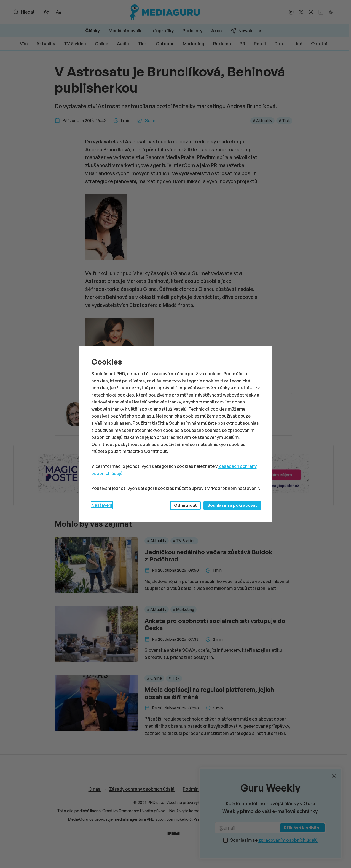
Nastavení (102, 505)
